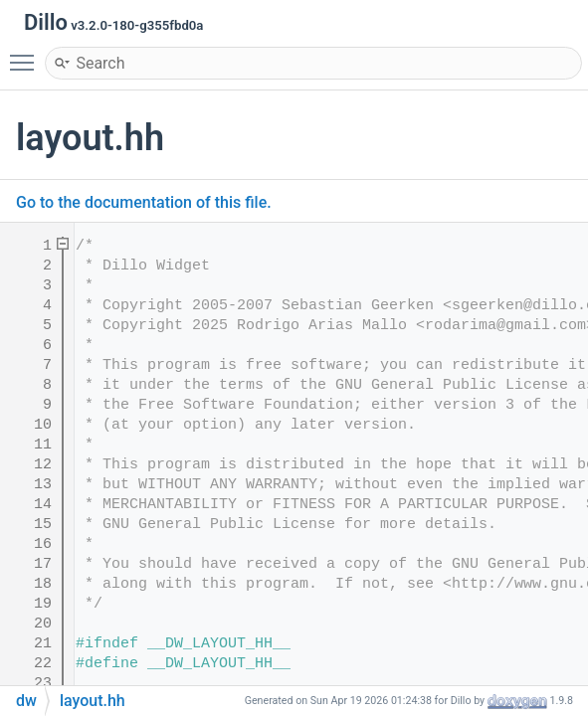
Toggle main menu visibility (27, 54)
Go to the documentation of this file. (144, 202)
